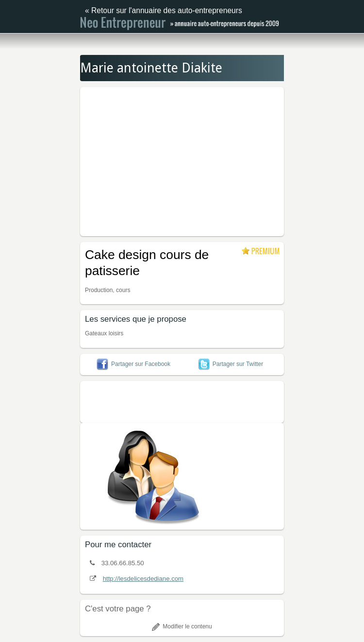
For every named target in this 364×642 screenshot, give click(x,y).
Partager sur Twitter (231, 364)
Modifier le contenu (182, 626)
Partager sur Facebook (133, 364)
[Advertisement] (222, 160)
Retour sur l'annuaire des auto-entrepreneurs (167, 10)
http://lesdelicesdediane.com (143, 579)
